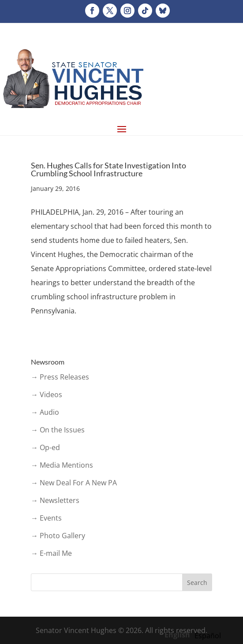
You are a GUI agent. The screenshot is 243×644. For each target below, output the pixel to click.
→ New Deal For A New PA (74, 483)
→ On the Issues (58, 430)
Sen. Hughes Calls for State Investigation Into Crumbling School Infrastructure (108, 169)
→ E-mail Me (51, 553)
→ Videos (47, 395)
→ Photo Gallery (58, 536)
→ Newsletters (55, 500)
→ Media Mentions (62, 465)
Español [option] (208, 636)
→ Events (46, 518)
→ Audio (45, 412)
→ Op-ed (45, 447)
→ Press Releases (60, 377)
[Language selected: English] (195, 634)
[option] (208, 636)
